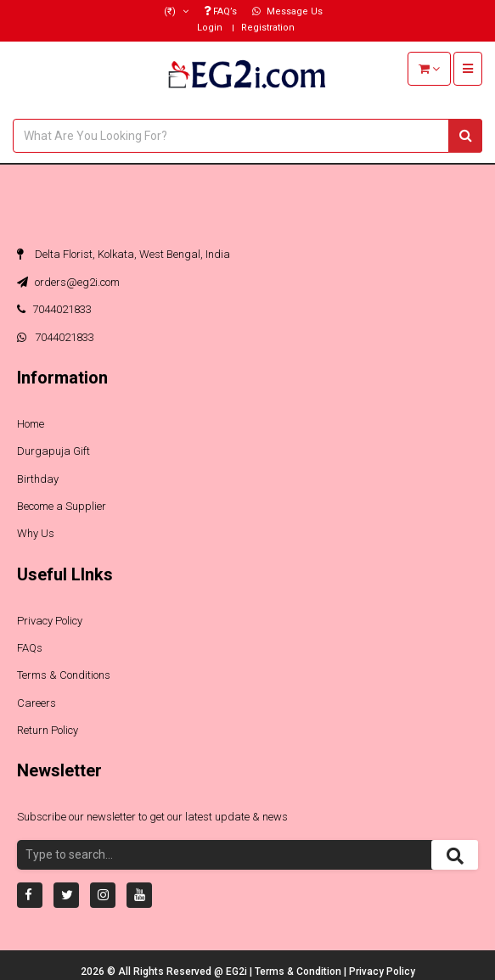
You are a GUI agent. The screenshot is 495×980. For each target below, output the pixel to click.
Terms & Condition (299, 972)
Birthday (38, 479)
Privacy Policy (50, 621)
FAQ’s (220, 11)
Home (31, 424)
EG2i (238, 972)
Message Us (287, 11)
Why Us (36, 533)
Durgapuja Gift (53, 451)
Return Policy (48, 730)
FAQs (30, 648)
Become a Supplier (62, 506)
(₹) (176, 11)
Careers (37, 703)
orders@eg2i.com (68, 282)
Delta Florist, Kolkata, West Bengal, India (124, 254)
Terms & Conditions (64, 675)
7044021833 (54, 309)
